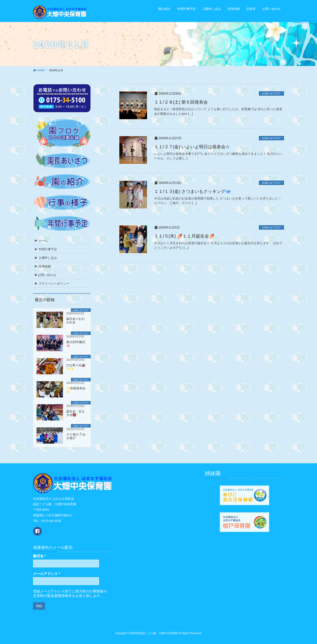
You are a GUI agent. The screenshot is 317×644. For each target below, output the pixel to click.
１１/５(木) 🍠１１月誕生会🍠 (184, 236)
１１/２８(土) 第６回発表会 (181, 102)
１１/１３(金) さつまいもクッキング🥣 (193, 191)
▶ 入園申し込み (46, 258)
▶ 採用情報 (43, 266)
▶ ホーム (41, 241)
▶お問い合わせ (45, 275)
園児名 (40, 556)
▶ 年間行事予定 (46, 249)
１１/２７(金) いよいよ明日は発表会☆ (192, 147)
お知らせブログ (271, 93)
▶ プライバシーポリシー (52, 284)
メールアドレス (47, 574)
